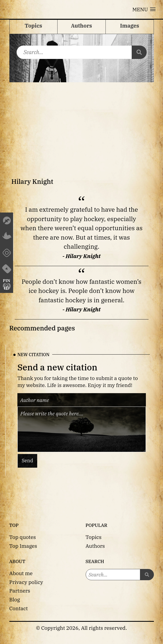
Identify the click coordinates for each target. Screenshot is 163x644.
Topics (94, 537)
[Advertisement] (82, 122)
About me (21, 573)
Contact (19, 608)
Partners (20, 591)
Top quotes (23, 537)
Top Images (23, 546)
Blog (15, 599)
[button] (144, 9)
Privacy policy (26, 582)
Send (27, 461)
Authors (95, 546)
